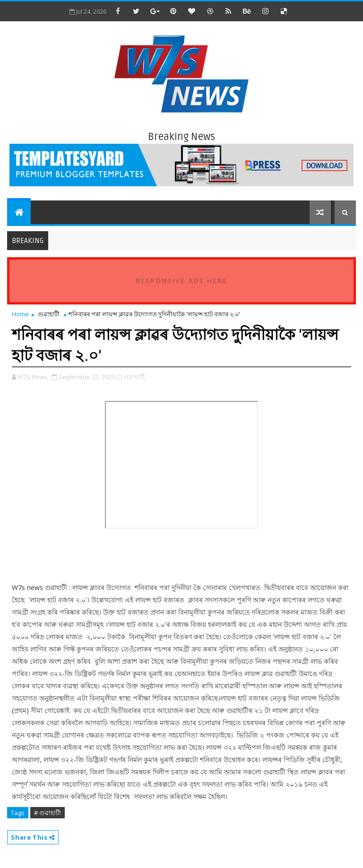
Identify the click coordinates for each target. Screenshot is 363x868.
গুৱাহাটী (49, 314)
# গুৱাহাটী (48, 813)
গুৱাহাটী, (135, 377)
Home (20, 314)
